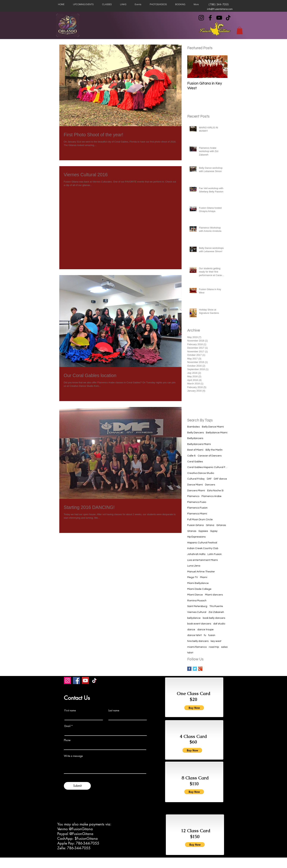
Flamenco (193, 496)
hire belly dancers (198, 641)
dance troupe (205, 630)
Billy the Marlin (214, 450)
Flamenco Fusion (197, 508)
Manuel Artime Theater (201, 572)
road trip (214, 647)
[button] (240, 31)
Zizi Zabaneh (216, 612)
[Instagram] (201, 18)
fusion (212, 635)
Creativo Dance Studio (201, 473)
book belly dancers (214, 618)
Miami (204, 577)
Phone (67, 740)
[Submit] (77, 786)
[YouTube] (219, 18)
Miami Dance (195, 595)
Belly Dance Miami (213, 427)
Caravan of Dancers (210, 456)
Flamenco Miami (197, 514)
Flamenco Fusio (197, 502)
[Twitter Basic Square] (195, 669)
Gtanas (192, 531)
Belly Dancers (195, 433)
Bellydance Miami (217, 433)
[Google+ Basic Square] (200, 669)
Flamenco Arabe (211, 496)
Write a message (73, 756)
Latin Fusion (215, 554)
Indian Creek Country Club (203, 548)
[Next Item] (222, 67)
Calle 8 (191, 456)
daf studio (219, 624)
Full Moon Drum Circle (200, 520)
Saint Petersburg (197, 606)
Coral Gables (195, 462)
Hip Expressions (196, 537)
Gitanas (221, 525)
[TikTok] (228, 18)
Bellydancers (195, 438)
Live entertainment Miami (203, 560)
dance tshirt (194, 635)
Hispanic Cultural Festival (202, 543)
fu (205, 635)
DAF (209, 479)
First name (70, 710)
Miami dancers (214, 595)
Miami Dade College (199, 589)
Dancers (210, 485)
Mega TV (193, 577)
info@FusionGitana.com (220, 9)
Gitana (210, 525)
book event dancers (199, 624)
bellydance (194, 618)
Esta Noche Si (215, 491)
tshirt (190, 653)
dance (191, 630)
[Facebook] (210, 18)
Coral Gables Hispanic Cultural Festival (207, 467)
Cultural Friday (196, 479)
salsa (224, 647)
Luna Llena (194, 566)
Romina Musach (197, 601)
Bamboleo (193, 427)
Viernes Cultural (197, 612)
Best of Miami (195, 450)
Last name (114, 710)
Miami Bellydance (198, 583)
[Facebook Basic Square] (189, 669)
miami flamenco (197, 647)
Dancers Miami (196, 491)
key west (216, 641)
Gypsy (214, 531)
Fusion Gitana (195, 525)
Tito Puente (216, 606)
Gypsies (203, 531)
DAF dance (220, 479)
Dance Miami (195, 485)
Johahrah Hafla (196, 554)
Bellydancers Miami (199, 444)
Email (67, 726)
